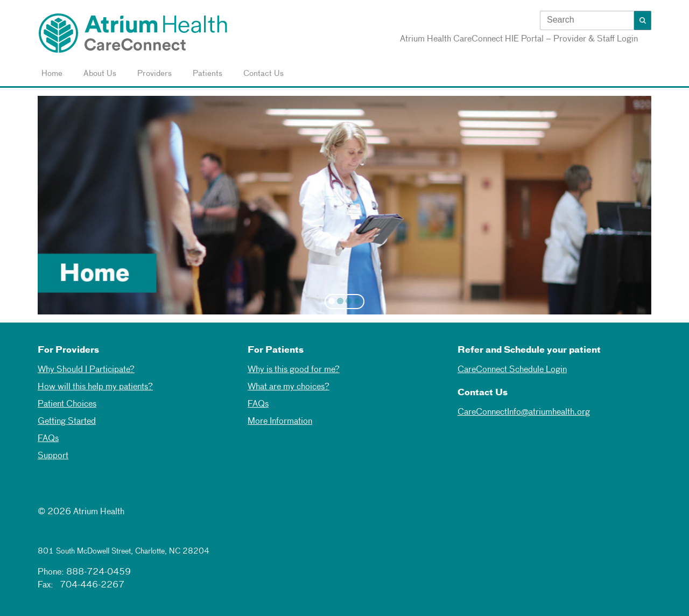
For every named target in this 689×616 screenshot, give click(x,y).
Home (50, 74)
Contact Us (262, 74)
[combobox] (587, 22)
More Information (280, 422)
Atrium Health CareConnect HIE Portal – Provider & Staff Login (519, 39)
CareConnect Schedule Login (512, 370)
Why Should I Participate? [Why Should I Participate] (86, 370)
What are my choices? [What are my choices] (289, 387)
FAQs (48, 439)
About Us (98, 74)
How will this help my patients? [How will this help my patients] (95, 387)
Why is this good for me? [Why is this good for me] (294, 370)
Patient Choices (67, 404)
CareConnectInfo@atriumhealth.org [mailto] (524, 412)
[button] (643, 20)
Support (53, 456)
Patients (206, 74)
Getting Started (67, 422)
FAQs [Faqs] (258, 404)
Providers (153, 74)
